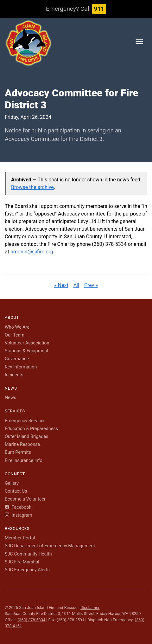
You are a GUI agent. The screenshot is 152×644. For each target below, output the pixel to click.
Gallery (12, 483)
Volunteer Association (27, 343)
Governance (17, 359)
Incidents (14, 375)
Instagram (19, 515)
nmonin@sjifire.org (32, 252)
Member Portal (20, 538)
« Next (61, 285)
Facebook (18, 507)
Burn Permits (18, 452)
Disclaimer (90, 608)
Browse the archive (32, 187)
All (76, 285)
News (10, 398)
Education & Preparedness (31, 429)
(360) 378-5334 (32, 620)
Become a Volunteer (25, 499)
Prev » (91, 285)
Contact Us (16, 491)
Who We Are (17, 327)
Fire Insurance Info (24, 461)
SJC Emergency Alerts (27, 570)
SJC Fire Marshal (22, 562)
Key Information (21, 367)
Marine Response (22, 444)
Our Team (15, 335)
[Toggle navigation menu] (139, 43)
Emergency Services (25, 421)
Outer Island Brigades (26, 437)
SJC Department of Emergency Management (50, 546)
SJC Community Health (28, 554)
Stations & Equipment (27, 351)
